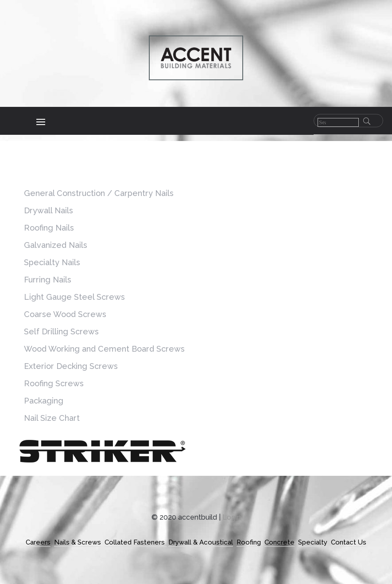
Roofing (249, 542)
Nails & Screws (78, 542)
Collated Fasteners (136, 542)
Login (232, 517)
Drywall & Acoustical (201, 542)
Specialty (313, 542)
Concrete (279, 542)
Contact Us (349, 542)
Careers (38, 542)
